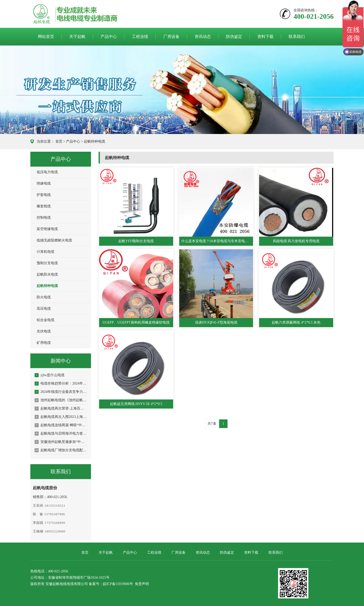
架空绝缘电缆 (47, 229)
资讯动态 (203, 37)
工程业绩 (140, 37)
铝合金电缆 (45, 320)
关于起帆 (77, 37)
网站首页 (46, 37)
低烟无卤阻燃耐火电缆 (54, 240)
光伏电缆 (44, 331)
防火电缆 (44, 297)
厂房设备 (171, 37)
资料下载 (265, 37)
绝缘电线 (44, 183)
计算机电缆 (45, 252)
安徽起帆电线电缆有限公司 (67, 584)
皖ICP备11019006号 (118, 584)
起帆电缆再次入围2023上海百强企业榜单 (61, 417)
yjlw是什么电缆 (50, 375)
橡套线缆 (44, 206)
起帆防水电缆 (47, 274)
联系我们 (297, 37)
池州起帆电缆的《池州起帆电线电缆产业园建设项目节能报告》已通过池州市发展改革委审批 (61, 400)
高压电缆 (44, 309)
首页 (59, 141)
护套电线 (44, 195)
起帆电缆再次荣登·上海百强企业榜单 (61, 409)
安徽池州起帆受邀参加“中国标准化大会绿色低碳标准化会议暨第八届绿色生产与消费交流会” (61, 442)
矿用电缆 (44, 343)
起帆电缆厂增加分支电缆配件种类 (61, 450)
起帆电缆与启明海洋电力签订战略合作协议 (61, 434)
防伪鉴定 (234, 37)
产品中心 (109, 37)
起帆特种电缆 (95, 141)
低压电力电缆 (47, 172)
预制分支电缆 (47, 263)
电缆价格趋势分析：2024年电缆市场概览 (61, 384)
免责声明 (142, 584)
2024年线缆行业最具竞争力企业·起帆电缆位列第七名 (61, 392)
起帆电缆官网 (61, 14)
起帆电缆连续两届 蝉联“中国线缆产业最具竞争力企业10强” (61, 425)
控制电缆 (44, 218)
